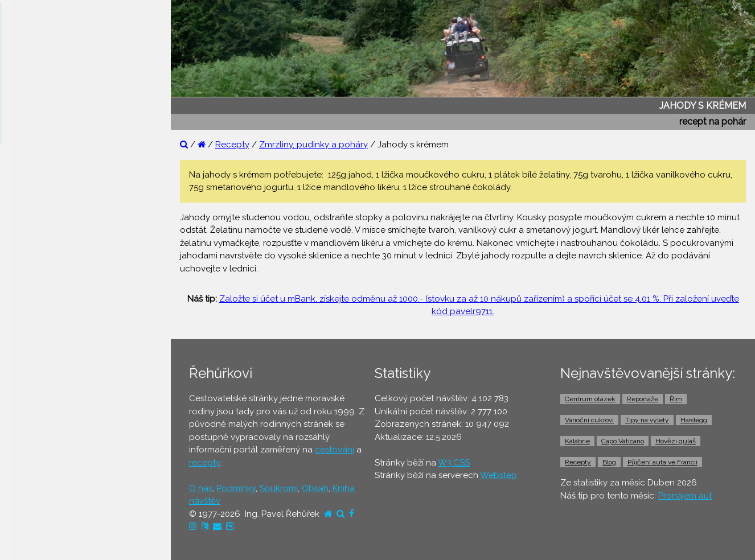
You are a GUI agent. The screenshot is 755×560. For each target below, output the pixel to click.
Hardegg (694, 420)
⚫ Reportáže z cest (52, 180)
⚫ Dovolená (38, 311)
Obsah (315, 488)
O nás (201, 488)
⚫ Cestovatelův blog (56, 246)
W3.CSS (454, 463)
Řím (676, 399)
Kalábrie (577, 441)
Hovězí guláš (676, 441)
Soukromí (279, 488)
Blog (609, 462)
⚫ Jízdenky (36, 399)
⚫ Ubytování (39, 333)
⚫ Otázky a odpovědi (57, 202)
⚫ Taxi (26, 465)
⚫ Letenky (34, 377)
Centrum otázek (590, 399)
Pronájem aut (685, 496)
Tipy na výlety (647, 420)
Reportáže (643, 399)
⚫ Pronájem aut (45, 487)
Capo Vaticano (623, 441)
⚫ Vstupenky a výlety (56, 509)
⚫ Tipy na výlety (46, 224)
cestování (335, 450)
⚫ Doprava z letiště (52, 443)
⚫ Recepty (35, 268)
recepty (204, 463)
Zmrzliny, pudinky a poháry (313, 145)
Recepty (232, 145)
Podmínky (236, 488)
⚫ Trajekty (34, 421)
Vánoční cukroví (589, 420)
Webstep (498, 475)
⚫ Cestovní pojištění (54, 355)
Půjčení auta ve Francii (662, 462)
